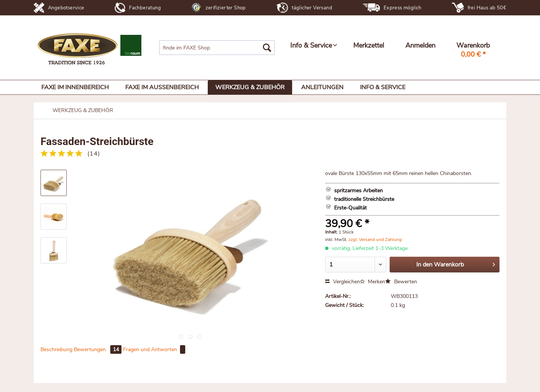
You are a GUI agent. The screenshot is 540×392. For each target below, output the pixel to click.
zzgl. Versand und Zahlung (375, 239)
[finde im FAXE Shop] (217, 48)
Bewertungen (98, 349)
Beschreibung (56, 349)
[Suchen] (267, 48)
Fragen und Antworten (154, 349)
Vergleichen (343, 282)
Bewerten (401, 282)
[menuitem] (217, 48)
